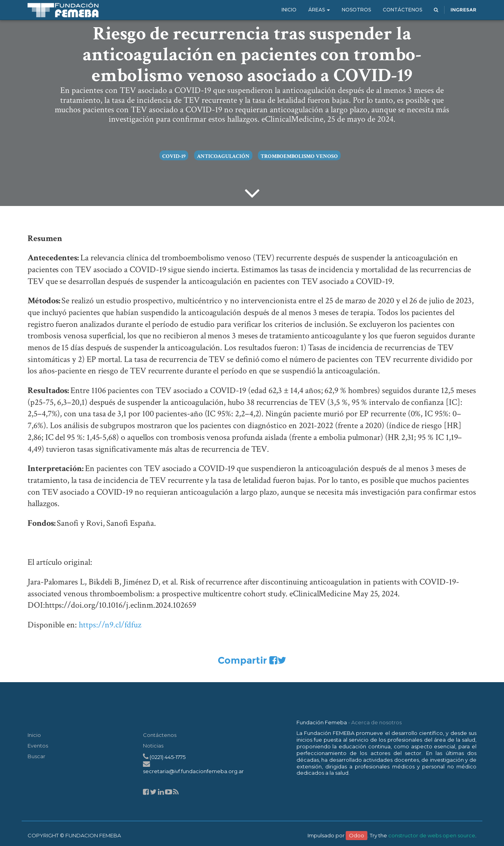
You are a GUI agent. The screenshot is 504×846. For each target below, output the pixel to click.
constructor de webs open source (432, 835)
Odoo (357, 835)
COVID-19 (174, 156)
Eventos (38, 746)
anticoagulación (223, 156)
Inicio (34, 735)
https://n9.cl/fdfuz (110, 625)
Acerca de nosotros (376, 722)
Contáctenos (160, 735)
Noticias (153, 746)
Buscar (36, 756)
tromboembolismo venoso (299, 156)
